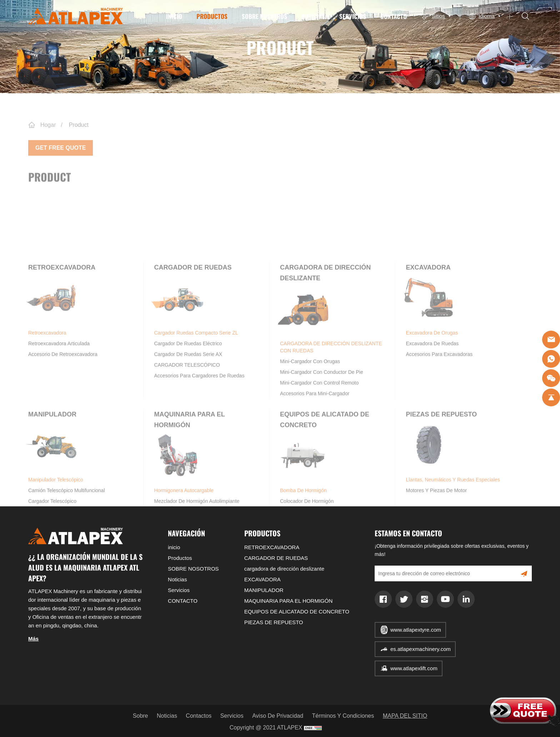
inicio (174, 16)
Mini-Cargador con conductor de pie (322, 426)
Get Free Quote (61, 156)
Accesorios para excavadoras (439, 408)
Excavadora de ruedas (432, 397)
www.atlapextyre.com (416, 630)
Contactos (199, 716)
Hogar (48, 135)
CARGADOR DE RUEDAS (193, 321)
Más (33, 639)
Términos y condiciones (343, 716)
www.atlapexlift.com (414, 668)
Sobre (141, 716)
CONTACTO (394, 16)
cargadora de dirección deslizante (284, 569)
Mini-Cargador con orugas (310, 415)
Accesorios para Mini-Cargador (315, 447)
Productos (212, 16)
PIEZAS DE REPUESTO (442, 464)
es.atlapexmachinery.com (421, 649)
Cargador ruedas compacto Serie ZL (194, 386)
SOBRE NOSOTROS (264, 16)
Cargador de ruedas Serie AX (188, 408)
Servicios (353, 16)
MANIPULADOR (52, 464)
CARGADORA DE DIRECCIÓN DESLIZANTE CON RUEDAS (329, 400)
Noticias (313, 16)
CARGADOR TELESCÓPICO (187, 419)
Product (79, 135)
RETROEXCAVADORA (62, 321)
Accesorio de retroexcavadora (63, 408)
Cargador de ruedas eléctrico (188, 397)
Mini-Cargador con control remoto (319, 437)
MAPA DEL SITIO (405, 716)
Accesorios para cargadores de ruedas (199, 430)
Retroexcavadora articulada (59, 397)
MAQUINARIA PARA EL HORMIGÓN (289, 601)
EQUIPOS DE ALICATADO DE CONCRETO (297, 611)
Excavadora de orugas (430, 386)
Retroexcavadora (51, 386)
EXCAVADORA (428, 321)
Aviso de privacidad (278, 716)
